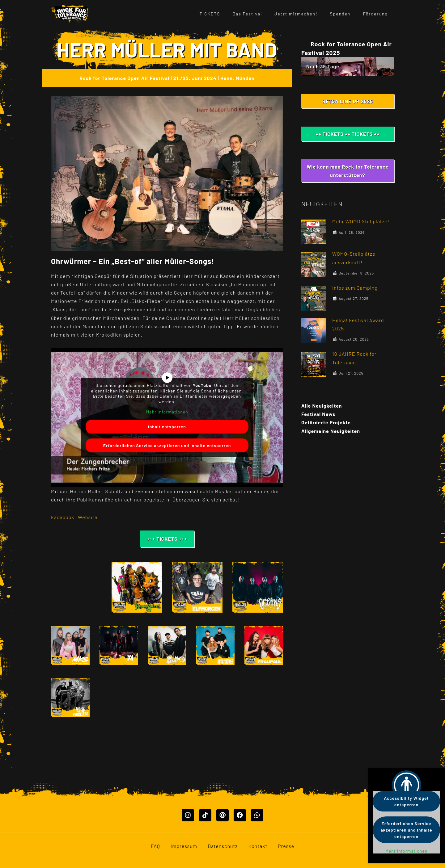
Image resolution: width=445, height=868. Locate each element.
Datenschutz (223, 862)
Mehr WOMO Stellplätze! (361, 221)
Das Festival (248, 14)
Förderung (375, 14)
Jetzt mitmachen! (296, 14)
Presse (286, 862)
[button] (76, 588)
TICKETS (210, 14)
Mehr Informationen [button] (167, 412)
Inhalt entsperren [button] (167, 427)
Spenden (340, 14)
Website (88, 517)
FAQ (155, 862)
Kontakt (258, 862)
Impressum (184, 862)
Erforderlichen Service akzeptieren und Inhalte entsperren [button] (167, 445)
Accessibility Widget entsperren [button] (406, 801)
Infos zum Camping (355, 288)
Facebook (63, 517)
